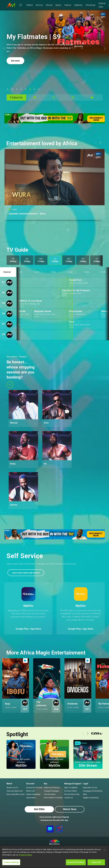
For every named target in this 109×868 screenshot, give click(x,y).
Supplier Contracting (91, 798)
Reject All (96, 862)
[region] (55, 857)
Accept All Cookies (76, 862)
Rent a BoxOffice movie (16, 794)
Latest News (31, 798)
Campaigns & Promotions (93, 791)
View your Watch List (15, 791)
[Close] (105, 850)
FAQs (85, 794)
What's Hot (30, 791)
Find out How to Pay (72, 794)
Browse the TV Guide (34, 788)
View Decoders (50, 794)
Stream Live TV (12, 788)
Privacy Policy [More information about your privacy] (26, 855)
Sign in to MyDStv (71, 788)
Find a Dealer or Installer (53, 798)
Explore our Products (52, 788)
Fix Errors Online (71, 791)
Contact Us (69, 798)
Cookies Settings (11, 862)
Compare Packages (51, 791)
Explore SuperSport (33, 794)
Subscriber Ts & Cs (90, 788)
